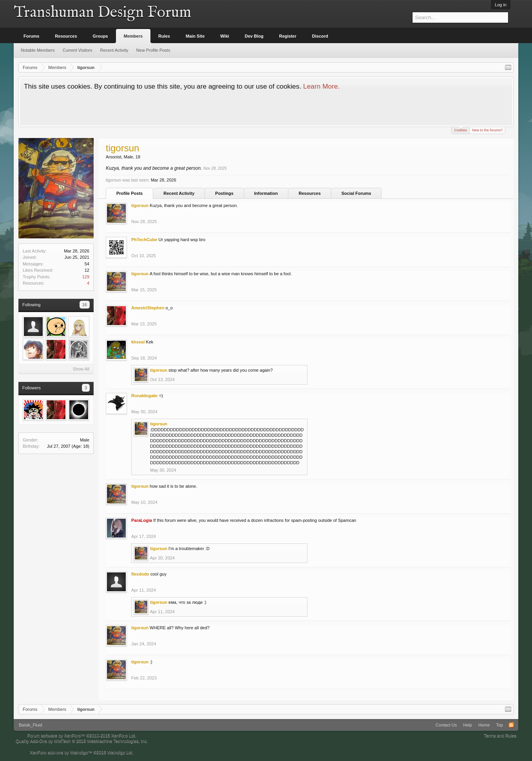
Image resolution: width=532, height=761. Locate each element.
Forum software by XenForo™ (82, 736)
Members (133, 36)
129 (86, 277)
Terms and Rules (500, 736)
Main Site (195, 36)
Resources (309, 193)
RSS (511, 725)
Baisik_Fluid (30, 725)
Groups (100, 36)
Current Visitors (78, 50)
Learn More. (321, 86)
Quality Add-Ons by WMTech (82, 741)
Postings (224, 193)
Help (468, 725)
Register (288, 36)
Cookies (461, 130)
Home (484, 725)
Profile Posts (129, 193)
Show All (81, 369)
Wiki (225, 36)
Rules (164, 36)
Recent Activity (179, 193)
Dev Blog (254, 36)
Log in (501, 5)
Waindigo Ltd (120, 752)
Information (266, 193)
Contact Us (446, 725)
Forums (31, 36)
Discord (320, 36)
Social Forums (356, 193)
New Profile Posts (153, 50)
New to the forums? (487, 130)
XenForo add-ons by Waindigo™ (61, 752)
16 (85, 305)
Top (499, 725)
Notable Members (38, 50)
